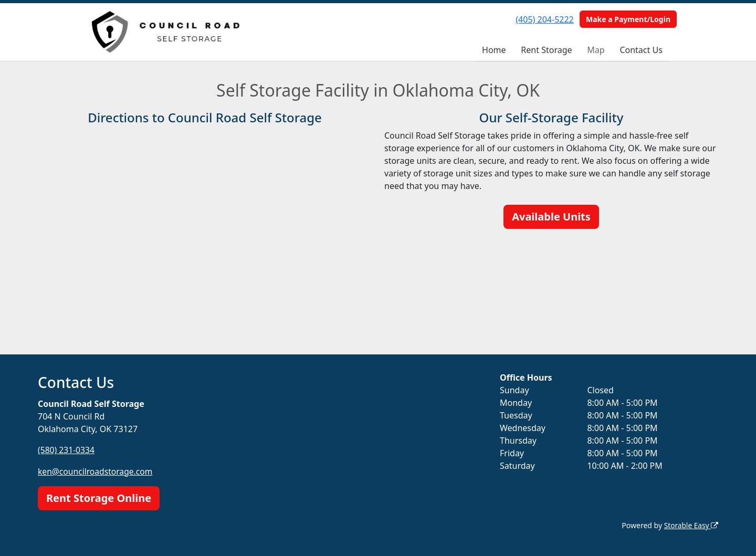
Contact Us (641, 50)
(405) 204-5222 (544, 19)
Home (494, 50)
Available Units (551, 217)
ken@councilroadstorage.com (97, 471)
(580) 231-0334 (67, 450)
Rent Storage (546, 50)
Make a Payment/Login (628, 19)
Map (596, 50)
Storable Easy (691, 525)
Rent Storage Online (99, 497)
